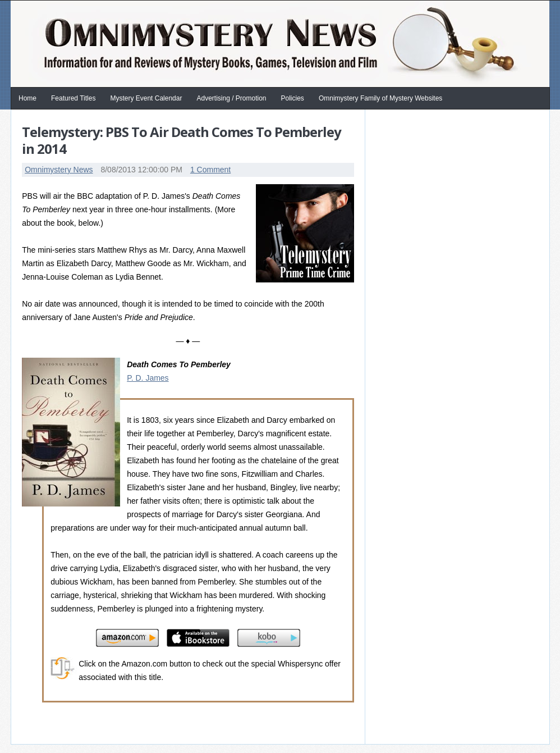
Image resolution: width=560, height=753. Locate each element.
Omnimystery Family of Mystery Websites (380, 98)
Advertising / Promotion (231, 98)
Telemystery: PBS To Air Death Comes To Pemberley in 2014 (182, 140)
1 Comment (210, 170)
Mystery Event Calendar (146, 98)
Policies (293, 98)
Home (27, 98)
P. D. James (148, 378)
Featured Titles (73, 98)
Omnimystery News (59, 170)
